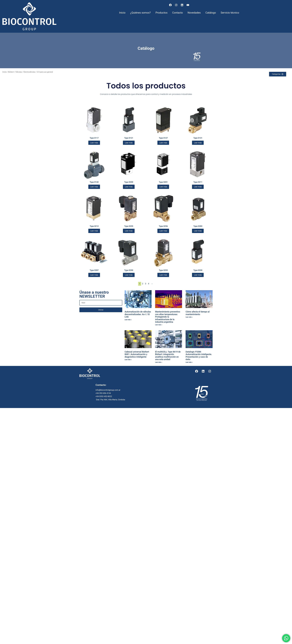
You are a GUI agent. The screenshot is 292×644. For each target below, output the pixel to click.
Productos (162, 13)
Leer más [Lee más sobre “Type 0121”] (129, 143)
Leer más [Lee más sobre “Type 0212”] (94, 231)
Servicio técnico (230, 13)
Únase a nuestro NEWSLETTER (94, 294)
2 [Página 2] (143, 284)
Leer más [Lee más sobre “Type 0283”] (198, 231)
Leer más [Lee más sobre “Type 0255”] (129, 231)
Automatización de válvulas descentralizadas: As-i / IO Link (138, 314)
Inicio (122, 13)
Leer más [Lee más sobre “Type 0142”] (94, 187)
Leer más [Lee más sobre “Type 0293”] (163, 275)
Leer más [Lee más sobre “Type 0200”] (129, 187)
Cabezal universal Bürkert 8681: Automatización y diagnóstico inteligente (137, 354)
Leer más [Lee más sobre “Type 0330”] (198, 275)
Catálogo (211, 13)
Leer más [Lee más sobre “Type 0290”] (129, 275)
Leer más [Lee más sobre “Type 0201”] (163, 187)
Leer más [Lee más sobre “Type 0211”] (198, 187)
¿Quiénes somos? (140, 13)
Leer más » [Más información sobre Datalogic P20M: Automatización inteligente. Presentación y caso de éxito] (189, 362)
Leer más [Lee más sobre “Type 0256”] (163, 231)
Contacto (178, 13)
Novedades (194, 13)
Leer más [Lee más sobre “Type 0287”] (94, 275)
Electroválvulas (29, 72)
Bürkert (11, 72)
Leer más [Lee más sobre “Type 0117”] (94, 143)
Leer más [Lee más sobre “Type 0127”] (163, 143)
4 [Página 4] (149, 284)
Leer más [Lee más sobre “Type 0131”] (198, 143)
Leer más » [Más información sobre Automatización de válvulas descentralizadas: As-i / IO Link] (128, 320)
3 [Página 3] (146, 284)
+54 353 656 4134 (103, 393)
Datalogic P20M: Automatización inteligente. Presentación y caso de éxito (199, 356)
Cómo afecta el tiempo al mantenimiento (198, 313)
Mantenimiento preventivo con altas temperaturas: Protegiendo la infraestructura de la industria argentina (168, 317)
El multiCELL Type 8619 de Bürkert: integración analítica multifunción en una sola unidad (168, 356)
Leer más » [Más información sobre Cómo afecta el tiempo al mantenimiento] (189, 317)
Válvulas (19, 72)
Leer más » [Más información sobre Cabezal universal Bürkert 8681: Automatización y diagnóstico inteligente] (128, 360)
